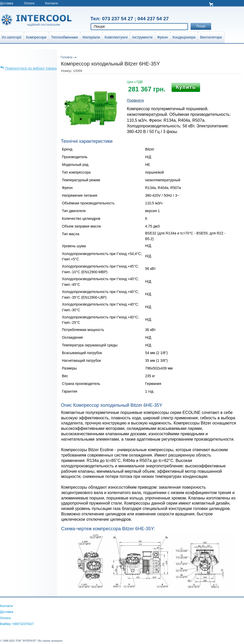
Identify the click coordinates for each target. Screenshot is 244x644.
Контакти (52, 3)
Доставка (7, 3)
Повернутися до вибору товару (31, 68)
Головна (67, 57)
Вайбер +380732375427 (17, 624)
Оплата (29, 3)
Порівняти (135, 100)
